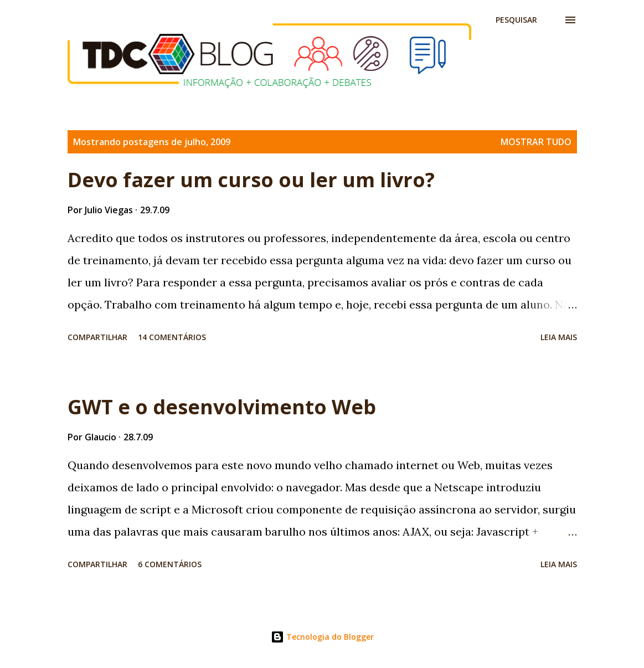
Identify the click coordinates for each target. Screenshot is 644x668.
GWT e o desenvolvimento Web (222, 407)
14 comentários (172, 337)
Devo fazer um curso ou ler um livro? (251, 180)
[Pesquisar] (516, 20)
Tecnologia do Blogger (322, 637)
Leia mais (559, 337)
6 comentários (170, 564)
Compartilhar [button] (97, 337)
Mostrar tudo (536, 142)
